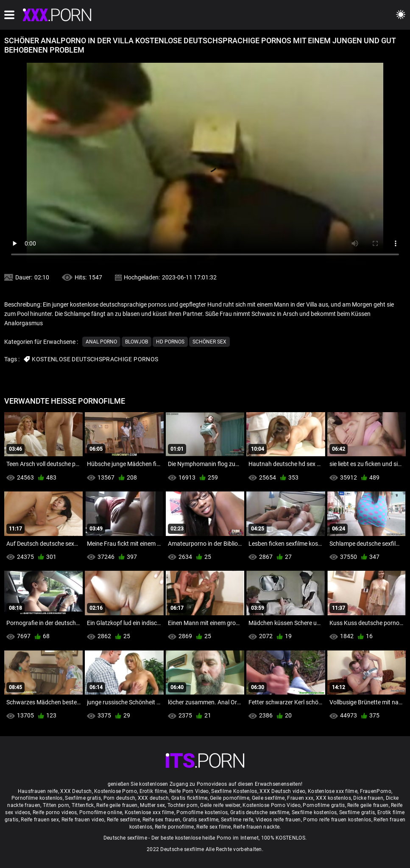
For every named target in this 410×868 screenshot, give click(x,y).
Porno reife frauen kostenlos (337, 820)
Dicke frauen (368, 798)
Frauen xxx (300, 798)
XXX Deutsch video (282, 791)
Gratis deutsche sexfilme (260, 812)
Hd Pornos (170, 342)
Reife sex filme (214, 827)
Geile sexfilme (268, 798)
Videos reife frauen (278, 820)
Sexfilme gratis (83, 798)
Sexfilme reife (237, 820)
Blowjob (137, 342)
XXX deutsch (153, 798)
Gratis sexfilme (201, 820)
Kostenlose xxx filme (333, 791)
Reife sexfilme (123, 820)
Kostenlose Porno (116, 791)
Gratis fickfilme (190, 798)
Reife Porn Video (189, 791)
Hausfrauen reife (38, 791)
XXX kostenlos (333, 798)
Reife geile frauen (117, 805)
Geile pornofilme (230, 798)
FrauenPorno (376, 791)
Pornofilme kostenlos (37, 798)
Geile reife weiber (220, 805)
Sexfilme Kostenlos (234, 791)
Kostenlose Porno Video (272, 805)
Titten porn (56, 805)
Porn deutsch (120, 798)
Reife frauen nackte (256, 827)
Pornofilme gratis (324, 805)
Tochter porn (183, 805)
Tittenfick (83, 805)
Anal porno (101, 342)
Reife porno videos (55, 812)
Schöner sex (209, 342)
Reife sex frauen (162, 820)
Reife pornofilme (174, 827)
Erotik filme (153, 791)
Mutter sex (152, 805)
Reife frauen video (83, 820)
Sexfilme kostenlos (314, 812)
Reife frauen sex (40, 820)
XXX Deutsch (76, 791)
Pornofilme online (101, 812)
